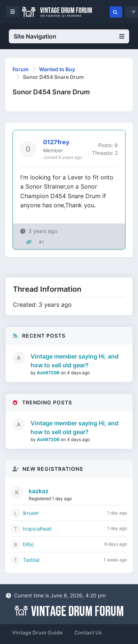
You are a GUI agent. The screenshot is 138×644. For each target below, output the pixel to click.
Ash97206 (49, 373)
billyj (28, 544)
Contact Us (88, 632)
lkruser (31, 513)
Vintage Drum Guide (37, 632)
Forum (21, 69)
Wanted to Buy (57, 69)
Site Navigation (69, 36)
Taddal (31, 560)
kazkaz (39, 491)
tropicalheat (37, 529)
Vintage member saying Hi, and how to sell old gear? (75, 361)
